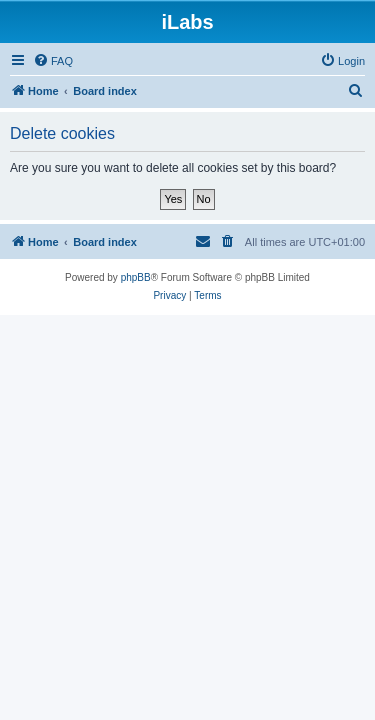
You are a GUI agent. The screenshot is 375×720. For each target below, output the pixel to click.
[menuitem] (53, 61)
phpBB (136, 277)
